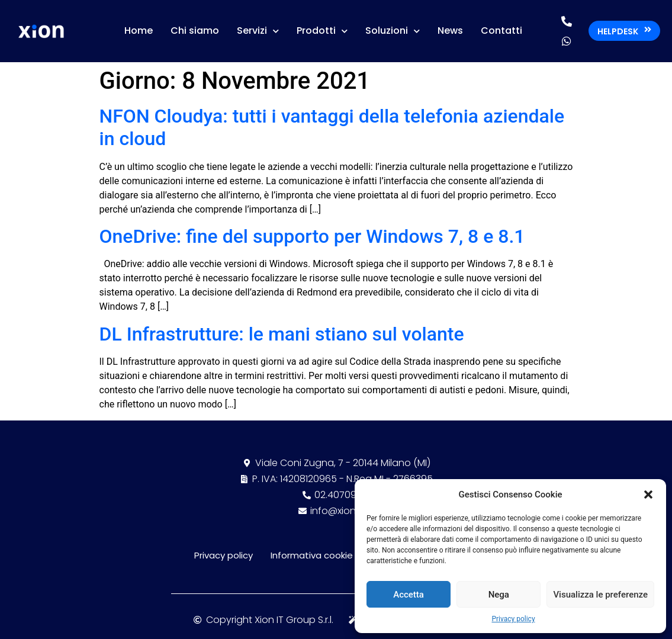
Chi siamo (195, 30)
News (450, 30)
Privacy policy (513, 619)
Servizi (258, 31)
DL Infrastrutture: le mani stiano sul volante (282, 334)
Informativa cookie (312, 555)
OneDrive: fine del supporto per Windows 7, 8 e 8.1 (312, 236)
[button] (648, 494)
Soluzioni (393, 31)
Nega (499, 595)
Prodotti (322, 31)
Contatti (501, 30)
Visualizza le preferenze (600, 595)
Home (139, 30)
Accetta (409, 595)
